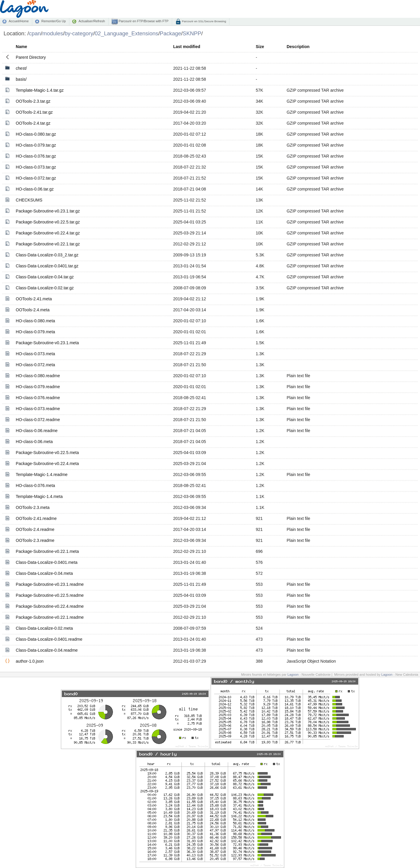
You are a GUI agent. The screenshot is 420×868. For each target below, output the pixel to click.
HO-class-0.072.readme (38, 420)
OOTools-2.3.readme (35, 540)
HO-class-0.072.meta (35, 365)
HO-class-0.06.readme (37, 431)
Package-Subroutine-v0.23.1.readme (50, 584)
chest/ (21, 68)
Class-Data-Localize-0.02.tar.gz (45, 288)
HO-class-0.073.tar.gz (36, 167)
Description (298, 47)
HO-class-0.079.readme (38, 387)
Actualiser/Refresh (92, 21)
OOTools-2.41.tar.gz (34, 112)
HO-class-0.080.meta (35, 321)
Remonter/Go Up (53, 21)
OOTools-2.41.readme (36, 518)
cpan (35, 33)
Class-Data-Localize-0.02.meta (44, 628)
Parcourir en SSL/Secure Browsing (204, 21)
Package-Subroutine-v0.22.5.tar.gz (48, 222)
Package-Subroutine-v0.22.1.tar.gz (48, 244)
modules (53, 33)
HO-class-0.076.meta (35, 485)
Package (170, 33)
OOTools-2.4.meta (33, 310)
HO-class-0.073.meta (35, 354)
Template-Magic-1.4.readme (42, 475)
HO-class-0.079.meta (35, 332)
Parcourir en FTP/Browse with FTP (143, 21)
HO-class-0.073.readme (38, 409)
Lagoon (293, 675)
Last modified (187, 47)
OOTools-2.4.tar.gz (33, 123)
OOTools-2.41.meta (34, 299)
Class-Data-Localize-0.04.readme (47, 650)
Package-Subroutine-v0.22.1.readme (50, 617)
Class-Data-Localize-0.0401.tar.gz (47, 266)
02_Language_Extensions (127, 33)
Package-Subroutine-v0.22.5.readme (50, 595)
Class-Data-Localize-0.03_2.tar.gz (47, 255)
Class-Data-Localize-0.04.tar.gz (45, 277)
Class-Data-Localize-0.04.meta (44, 573)
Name (21, 47)
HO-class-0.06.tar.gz (35, 189)
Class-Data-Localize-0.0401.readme (49, 639)
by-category (79, 33)
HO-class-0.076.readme (38, 398)
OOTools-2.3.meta (33, 507)
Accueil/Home (19, 21)
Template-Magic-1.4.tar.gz (40, 90)
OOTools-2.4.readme (35, 529)
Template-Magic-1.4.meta (39, 496)
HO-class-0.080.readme (38, 376)
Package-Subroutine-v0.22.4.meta (47, 464)
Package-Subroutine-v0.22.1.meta (47, 551)
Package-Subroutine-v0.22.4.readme (50, 606)
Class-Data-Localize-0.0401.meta (47, 562)
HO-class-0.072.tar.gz (36, 178)
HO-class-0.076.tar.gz (36, 156)
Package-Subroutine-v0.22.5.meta (47, 453)
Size (260, 47)
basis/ (21, 79)
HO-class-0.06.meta (34, 442)
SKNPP (192, 33)
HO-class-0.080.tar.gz (36, 134)
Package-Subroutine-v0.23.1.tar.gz (48, 211)
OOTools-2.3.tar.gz (33, 101)
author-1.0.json (30, 661)
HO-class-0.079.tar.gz (36, 145)
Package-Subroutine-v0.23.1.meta (47, 343)
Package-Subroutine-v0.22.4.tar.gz (48, 233)
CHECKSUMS (29, 200)
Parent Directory (31, 57)
